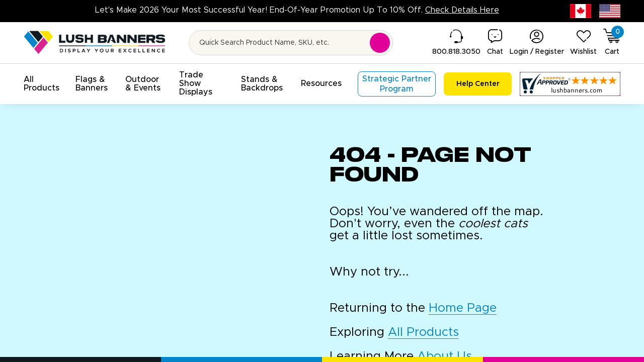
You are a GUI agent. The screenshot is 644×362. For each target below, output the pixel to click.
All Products (423, 332)
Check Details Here (462, 10)
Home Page (463, 308)
